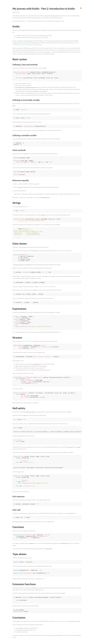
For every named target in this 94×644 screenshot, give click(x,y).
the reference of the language (61, 621)
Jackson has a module (45, 287)
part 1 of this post (26, 341)
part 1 (26, 21)
